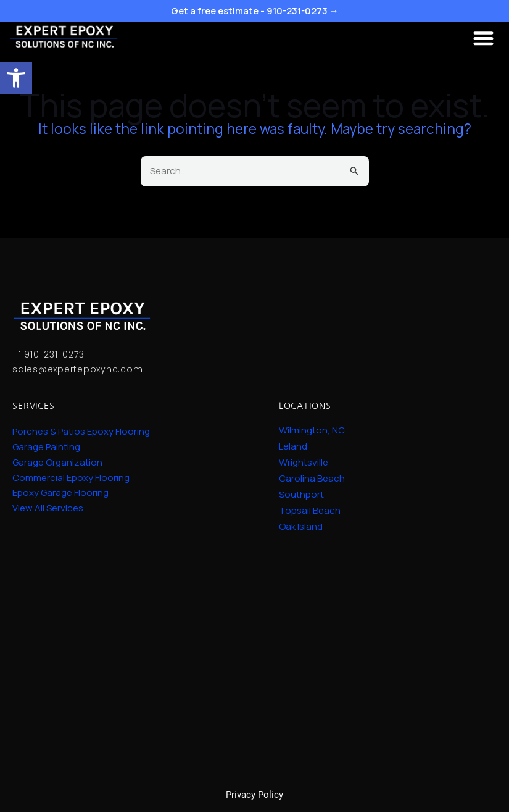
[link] (16, 78)
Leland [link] (293, 446)
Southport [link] (301, 495)
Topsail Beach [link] (310, 511)
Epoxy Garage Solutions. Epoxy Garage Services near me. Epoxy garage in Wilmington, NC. (254, 650)
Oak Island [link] (301, 527)
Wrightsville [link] (304, 463)
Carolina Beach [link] (312, 479)
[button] (484, 38)
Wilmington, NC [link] (312, 430)
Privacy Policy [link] (254, 795)
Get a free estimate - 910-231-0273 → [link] (255, 11)
